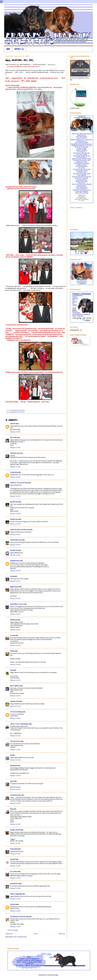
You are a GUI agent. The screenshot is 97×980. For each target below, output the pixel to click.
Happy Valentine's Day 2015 (17, 412)
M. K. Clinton (14, 872)
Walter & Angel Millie (16, 894)
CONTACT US (19, 49)
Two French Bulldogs (16, 712)
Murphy (12, 651)
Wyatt (12, 781)
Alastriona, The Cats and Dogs (19, 483)
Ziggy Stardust (14, 587)
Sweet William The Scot (17, 604)
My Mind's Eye (14, 502)
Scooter (12, 635)
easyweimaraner (15, 561)
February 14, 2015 (15, 432)
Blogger (56, 975)
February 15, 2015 (15, 854)
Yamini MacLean (15, 453)
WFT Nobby (13, 438)
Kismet (12, 576)
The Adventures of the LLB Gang (19, 917)
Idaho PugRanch (15, 686)
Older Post (62, 934)
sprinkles (13, 859)
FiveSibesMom (14, 884)
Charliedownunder (15, 795)
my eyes (26, 461)
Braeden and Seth (15, 830)
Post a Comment (13, 930)
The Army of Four (15, 741)
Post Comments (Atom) (20, 937)
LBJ (11, 755)
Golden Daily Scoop (16, 540)
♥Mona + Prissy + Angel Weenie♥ (19, 724)
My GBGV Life (14, 550)
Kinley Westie (14, 849)
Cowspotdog (14, 472)
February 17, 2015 (15, 927)
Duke (12, 670)
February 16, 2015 (15, 911)
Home (36, 934)
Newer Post (9, 934)
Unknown (13, 424)
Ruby (12, 809)
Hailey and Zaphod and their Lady (20, 530)
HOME (8, 49)
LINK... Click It (19, 72)
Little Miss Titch (15, 701)
